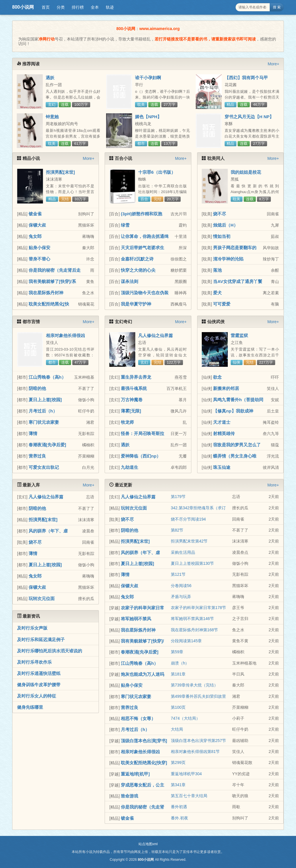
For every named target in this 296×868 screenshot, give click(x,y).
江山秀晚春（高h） (47, 377)
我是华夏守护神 (136, 304)
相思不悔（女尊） (138, 718)
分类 (61, 7)
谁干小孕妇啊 (148, 78)
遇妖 (50, 78)
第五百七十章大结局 (189, 796)
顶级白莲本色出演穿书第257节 (198, 741)
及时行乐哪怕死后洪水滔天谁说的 (50, 651)
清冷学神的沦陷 (228, 259)
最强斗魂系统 (134, 388)
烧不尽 (220, 214)
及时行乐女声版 (32, 628)
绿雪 (125, 225)
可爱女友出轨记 (44, 467)
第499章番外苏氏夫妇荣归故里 (198, 696)
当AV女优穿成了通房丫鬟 (238, 281)
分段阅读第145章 (186, 641)
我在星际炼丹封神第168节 (194, 630)
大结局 (177, 729)
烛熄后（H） (225, 225)
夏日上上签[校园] (45, 400)
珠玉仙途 (222, 467)
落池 (217, 270)
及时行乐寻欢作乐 (34, 662)
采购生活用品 (183, 552)
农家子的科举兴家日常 (143, 608)
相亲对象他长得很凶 (65, 335)
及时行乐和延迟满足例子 (41, 640)
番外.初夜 (180, 818)
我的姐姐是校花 (246, 172)
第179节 (178, 497)
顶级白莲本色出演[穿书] (144, 741)
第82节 (177, 530)
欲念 (217, 377)
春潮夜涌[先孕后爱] (47, 445)
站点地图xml (148, 844)
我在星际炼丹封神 (46, 293)
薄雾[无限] (131, 411)
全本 (95, 7)
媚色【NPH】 (148, 117)
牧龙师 (127, 422)
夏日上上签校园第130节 (192, 563)
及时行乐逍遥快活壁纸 (39, 673)
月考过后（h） (43, 411)
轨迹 (110, 7)
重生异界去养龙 (136, 377)
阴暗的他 (37, 388)
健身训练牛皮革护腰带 (39, 685)
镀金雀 (35, 214)
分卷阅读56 (181, 586)
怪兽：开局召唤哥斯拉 (143, 433)
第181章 (178, 674)
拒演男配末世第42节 (189, 541)
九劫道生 (129, 467)
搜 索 (277, 7)
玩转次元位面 (42, 598)
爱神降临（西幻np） (141, 456)
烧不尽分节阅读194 (188, 519)
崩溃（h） (180, 663)
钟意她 (52, 117)
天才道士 (222, 422)
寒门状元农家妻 (44, 422)
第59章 (177, 652)
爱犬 (217, 293)
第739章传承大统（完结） (194, 685)
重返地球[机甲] (135, 774)
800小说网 (23, 7)
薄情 (33, 433)
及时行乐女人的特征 (37, 696)
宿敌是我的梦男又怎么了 (237, 445)
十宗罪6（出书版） (157, 172)
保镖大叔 (37, 225)
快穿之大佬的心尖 (138, 270)
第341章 (178, 785)
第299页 (178, 762)
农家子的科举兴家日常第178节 (198, 608)
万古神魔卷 (132, 400)
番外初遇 (179, 807)
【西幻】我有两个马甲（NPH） (246, 80)
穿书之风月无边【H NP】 (249, 117)
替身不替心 (39, 259)
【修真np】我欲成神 (233, 411)
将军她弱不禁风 (136, 619)
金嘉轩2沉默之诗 (137, 259)
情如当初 (222, 236)
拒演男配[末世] (60, 172)
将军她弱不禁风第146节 (192, 619)
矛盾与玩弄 (181, 597)
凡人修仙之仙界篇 (156, 335)
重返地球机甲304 (186, 774)
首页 (46, 7)
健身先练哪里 (30, 707)
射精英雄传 (224, 433)
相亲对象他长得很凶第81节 (195, 752)
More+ (273, 64)
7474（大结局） (185, 718)
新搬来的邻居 (226, 388)
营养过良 (37, 456)
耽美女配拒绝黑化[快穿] (144, 763)
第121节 (178, 574)
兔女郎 (35, 236)
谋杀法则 (129, 281)
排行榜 (78, 7)
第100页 (178, 707)
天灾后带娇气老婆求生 (143, 248)
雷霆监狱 (239, 335)
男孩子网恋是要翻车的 (235, 248)
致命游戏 (129, 796)
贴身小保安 (39, 248)
